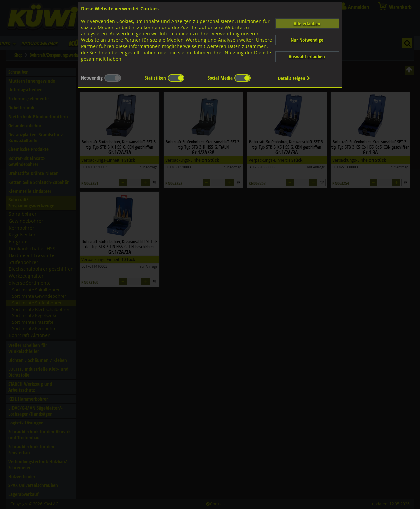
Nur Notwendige (307, 40)
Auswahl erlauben (307, 57)
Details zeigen (294, 78)
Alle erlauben (307, 23)
